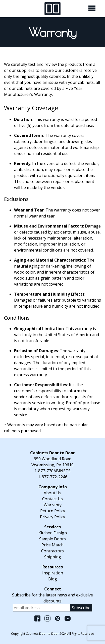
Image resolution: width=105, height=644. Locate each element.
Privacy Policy (52, 517)
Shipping (53, 557)
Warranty (53, 505)
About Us (52, 493)
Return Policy (53, 511)
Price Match (52, 545)
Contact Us (52, 499)
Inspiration (53, 573)
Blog (53, 579)
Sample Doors (52, 539)
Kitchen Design (53, 533)
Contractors (52, 551)
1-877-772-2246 (53, 477)
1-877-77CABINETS (52, 471)
